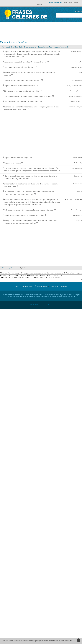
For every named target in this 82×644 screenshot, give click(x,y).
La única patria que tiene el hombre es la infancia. (22, 80)
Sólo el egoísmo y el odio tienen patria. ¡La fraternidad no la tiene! (28, 96)
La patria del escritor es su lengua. (17, 158)
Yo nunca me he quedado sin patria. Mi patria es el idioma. (25, 62)
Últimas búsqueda (41, 287)
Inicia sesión (68, 3)
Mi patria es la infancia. (12, 163)
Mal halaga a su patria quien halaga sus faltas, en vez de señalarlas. (29, 210)
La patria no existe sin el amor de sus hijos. (20, 86)
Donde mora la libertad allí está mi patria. (19, 67)
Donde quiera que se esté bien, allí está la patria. (22, 102)
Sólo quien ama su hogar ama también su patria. (22, 91)
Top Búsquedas (27, 287)
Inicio (17, 287)
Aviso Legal (54, 287)
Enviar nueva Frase (55, 3)
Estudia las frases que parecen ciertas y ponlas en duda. (25, 215)
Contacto (64, 287)
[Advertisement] (58, 31)
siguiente (23, 268)
